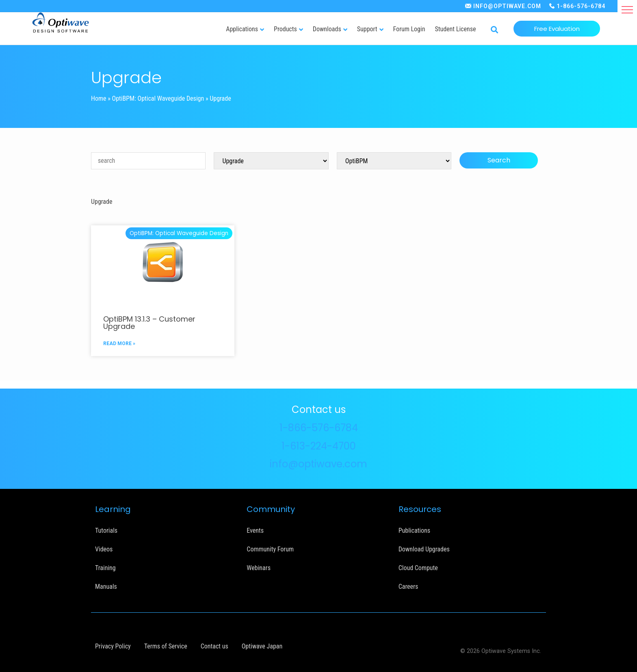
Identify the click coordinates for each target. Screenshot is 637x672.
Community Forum (270, 549)
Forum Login (409, 29)
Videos (104, 549)
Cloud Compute (418, 568)
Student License (455, 29)
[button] (627, 10)
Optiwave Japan (262, 646)
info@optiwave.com (318, 464)
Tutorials (106, 530)
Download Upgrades (424, 549)
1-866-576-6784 (581, 6)
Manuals (106, 587)
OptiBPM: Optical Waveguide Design (158, 98)
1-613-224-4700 (319, 446)
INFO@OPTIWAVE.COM (507, 6)
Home (99, 98)
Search (499, 160)
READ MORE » (119, 344)
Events (255, 530)
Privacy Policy (113, 646)
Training (105, 568)
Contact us (214, 646)
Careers (408, 587)
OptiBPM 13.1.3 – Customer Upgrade (149, 323)
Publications (414, 530)
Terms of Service (166, 646)
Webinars (259, 568)
